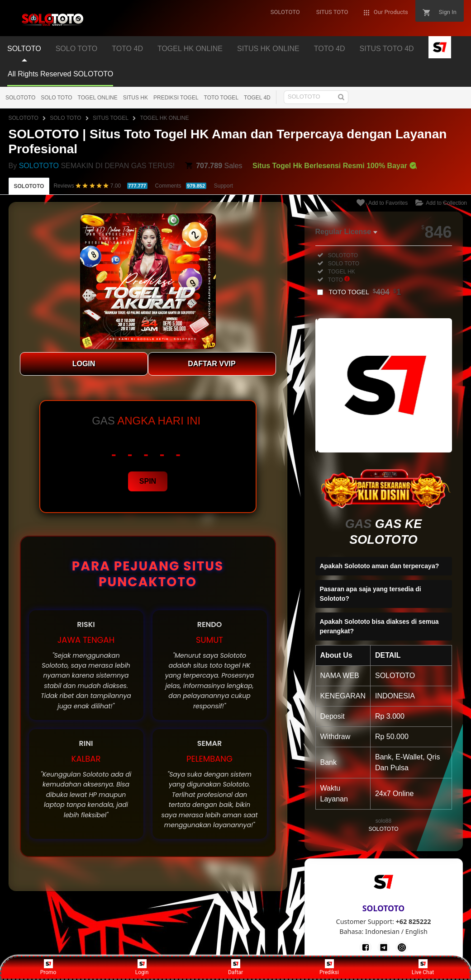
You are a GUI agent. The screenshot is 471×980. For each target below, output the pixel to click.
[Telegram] (384, 947)
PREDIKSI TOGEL (176, 98)
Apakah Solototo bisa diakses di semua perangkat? (379, 626)
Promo (48, 967)
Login (142, 967)
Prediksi (329, 967)
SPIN (148, 481)
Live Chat (423, 967)
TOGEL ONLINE (98, 98)
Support (224, 186)
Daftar (235, 967)
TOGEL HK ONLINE (164, 118)
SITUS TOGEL (111, 118)
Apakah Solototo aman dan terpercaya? (380, 566)
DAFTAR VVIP (212, 364)
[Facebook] (366, 947)
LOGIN (84, 364)
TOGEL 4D (257, 98)
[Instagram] (402, 947)
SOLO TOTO (56, 98)
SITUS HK (136, 98)
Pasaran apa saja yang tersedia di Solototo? (371, 594)
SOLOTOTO (20, 98)
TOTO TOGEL (221, 98)
